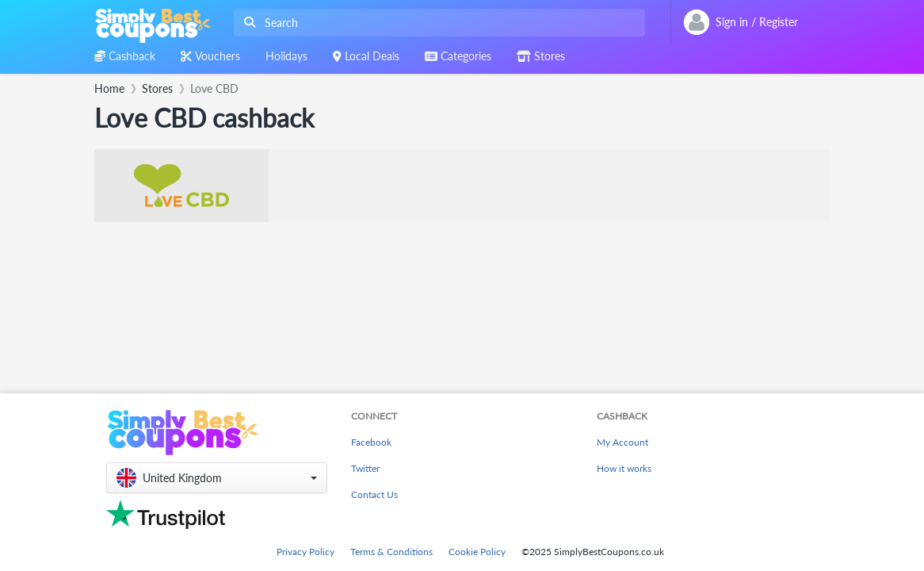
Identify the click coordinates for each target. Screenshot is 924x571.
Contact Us (374, 494)
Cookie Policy (477, 552)
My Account (622, 442)
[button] (217, 478)
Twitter (365, 468)
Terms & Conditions (391, 552)
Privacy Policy (305, 552)
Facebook (371, 442)
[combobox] (436, 23)
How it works (624, 468)
